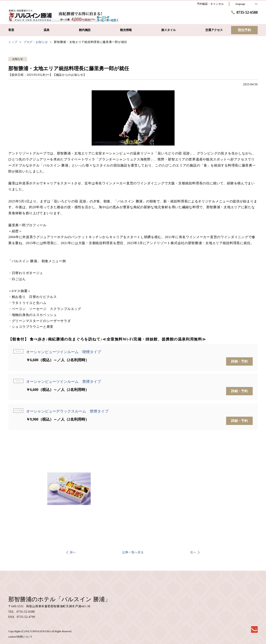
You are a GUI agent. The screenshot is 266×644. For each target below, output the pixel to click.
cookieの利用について (20, 637)
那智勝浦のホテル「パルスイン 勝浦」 (59, 599)
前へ (73, 552)
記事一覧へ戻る (133, 552)
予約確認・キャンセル (210, 4)
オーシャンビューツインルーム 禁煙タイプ (64, 382)
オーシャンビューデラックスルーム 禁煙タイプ (67, 411)
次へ (193, 552)
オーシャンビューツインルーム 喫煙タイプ (64, 352)
